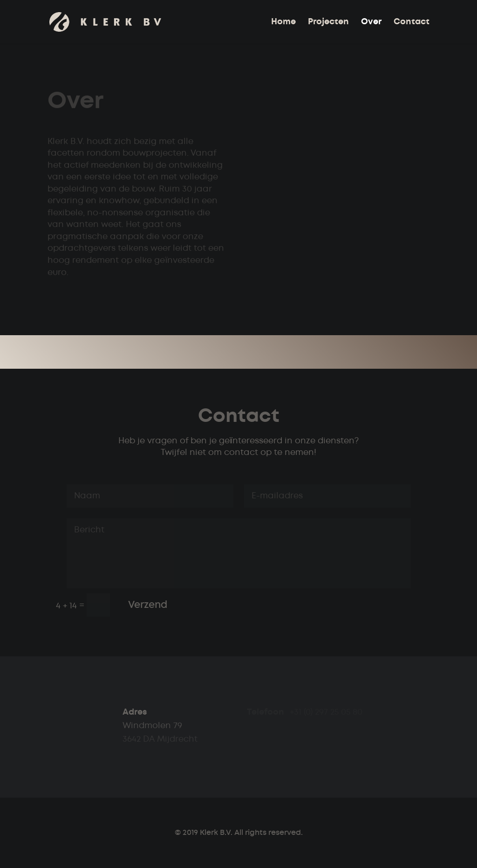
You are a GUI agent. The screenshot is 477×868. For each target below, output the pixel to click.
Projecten (328, 22)
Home (283, 22)
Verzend (148, 605)
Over (371, 22)
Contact (412, 22)
